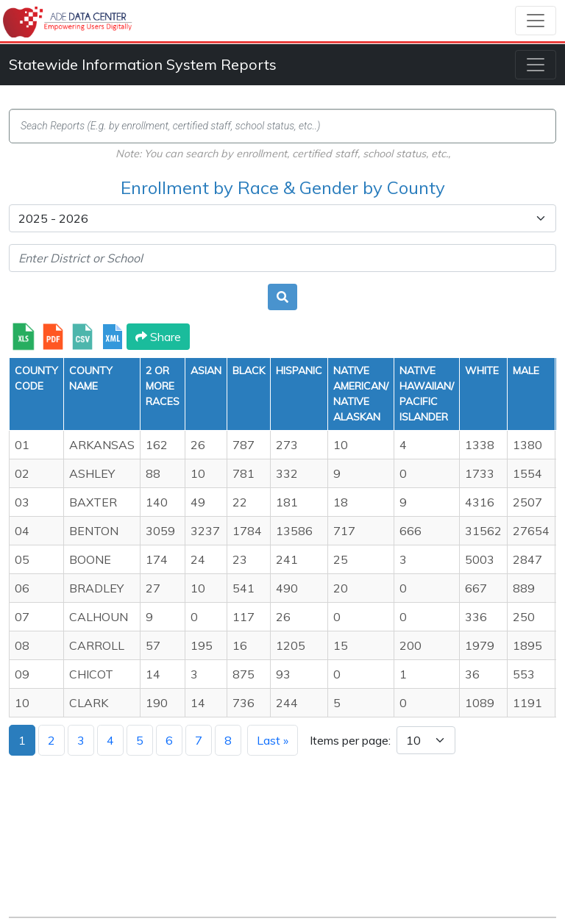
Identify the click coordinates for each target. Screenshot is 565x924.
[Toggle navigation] (536, 21)
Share (158, 337)
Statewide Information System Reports (143, 64)
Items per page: (350, 740)
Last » (273, 740)
